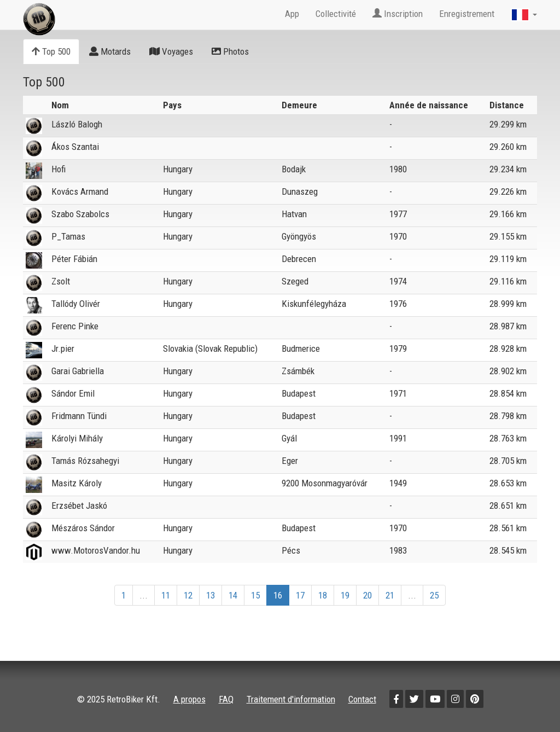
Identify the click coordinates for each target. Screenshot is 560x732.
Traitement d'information (291, 699)
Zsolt (61, 281)
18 (323, 595)
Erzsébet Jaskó (79, 506)
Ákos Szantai (75, 147)
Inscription (398, 14)
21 (390, 595)
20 (367, 595)
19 (345, 595)
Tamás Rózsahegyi (85, 461)
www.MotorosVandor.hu (96, 550)
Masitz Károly (77, 483)
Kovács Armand (80, 191)
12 (188, 595)
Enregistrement (467, 14)
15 (255, 595)
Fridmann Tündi (79, 416)
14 (233, 595)
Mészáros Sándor (83, 528)
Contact (362, 699)
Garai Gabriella (78, 371)
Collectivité (336, 14)
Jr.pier (63, 348)
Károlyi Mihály (77, 438)
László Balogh (77, 124)
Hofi (59, 169)
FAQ (226, 699)
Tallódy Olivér (76, 304)
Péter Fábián (74, 259)
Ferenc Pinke (75, 326)
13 (211, 595)
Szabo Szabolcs (80, 214)
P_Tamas (68, 236)
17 (300, 595)
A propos (189, 699)
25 (434, 595)
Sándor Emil (73, 393)
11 (166, 595)
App (292, 14)
